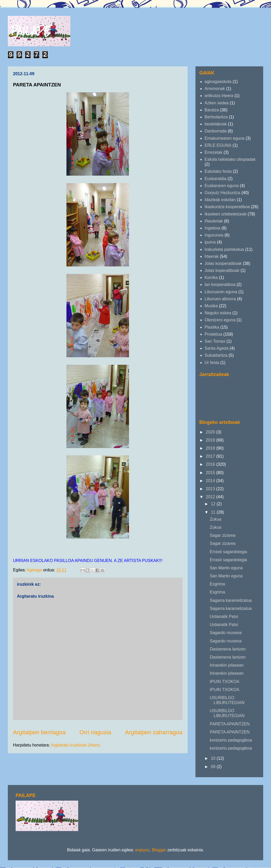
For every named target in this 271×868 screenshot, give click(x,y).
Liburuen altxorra (220, 299)
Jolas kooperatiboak (223, 263)
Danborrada (216, 131)
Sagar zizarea (223, 535)
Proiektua (213, 334)
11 (214, 512)
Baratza (212, 110)
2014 (211, 481)
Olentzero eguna (220, 320)
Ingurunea (214, 235)
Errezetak (213, 152)
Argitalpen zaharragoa (154, 732)
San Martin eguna (226, 568)
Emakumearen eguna (224, 138)
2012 (211, 497)
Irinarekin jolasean (227, 665)
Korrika (211, 277)
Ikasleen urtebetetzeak (226, 214)
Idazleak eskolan (220, 200)
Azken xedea (217, 103)
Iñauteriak (214, 221)
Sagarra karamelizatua (231, 600)
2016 (211, 464)
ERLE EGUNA (218, 145)
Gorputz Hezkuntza (222, 193)
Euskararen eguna (222, 186)
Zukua (215, 519)
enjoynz (142, 850)
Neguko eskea (218, 313)
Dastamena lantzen (228, 649)
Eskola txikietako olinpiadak (230, 159)
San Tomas (215, 341)
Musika (211, 306)
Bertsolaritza (216, 117)
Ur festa (212, 363)
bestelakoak (216, 124)
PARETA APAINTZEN (230, 724)
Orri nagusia (95, 732)
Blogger (159, 850)
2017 (211, 456)
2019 (211, 440)
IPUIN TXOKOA (225, 682)
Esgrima (217, 584)
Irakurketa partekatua (224, 249)
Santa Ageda (217, 348)
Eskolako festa (218, 171)
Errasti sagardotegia (228, 552)
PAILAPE (31, 31)
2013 (211, 489)
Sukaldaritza (216, 355)
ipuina (210, 242)
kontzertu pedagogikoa (231, 740)
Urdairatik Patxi (224, 617)
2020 (211, 432)
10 (214, 758)
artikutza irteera (219, 96)
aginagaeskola (218, 82)
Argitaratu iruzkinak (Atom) (75, 745)
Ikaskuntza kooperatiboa (227, 207)
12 (214, 504)
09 (214, 767)
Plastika (212, 327)
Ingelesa (213, 228)
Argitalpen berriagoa (39, 732)
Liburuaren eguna (221, 292)
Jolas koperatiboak (222, 270)
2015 (211, 473)
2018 (211, 448)
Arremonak (215, 89)
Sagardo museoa (226, 633)
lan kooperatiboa (220, 285)
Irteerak (212, 256)
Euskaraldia (215, 179)
